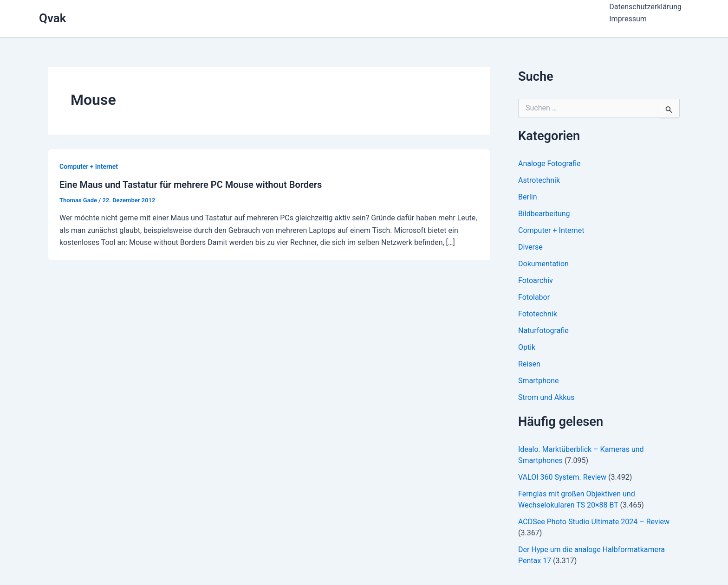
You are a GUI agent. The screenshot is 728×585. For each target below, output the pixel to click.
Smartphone (539, 381)
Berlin (528, 197)
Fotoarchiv (536, 280)
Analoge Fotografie (549, 164)
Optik (527, 347)
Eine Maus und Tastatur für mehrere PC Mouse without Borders (191, 185)
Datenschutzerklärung (645, 7)
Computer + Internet (89, 167)
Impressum (628, 19)
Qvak (52, 18)
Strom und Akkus (546, 397)
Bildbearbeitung (544, 214)
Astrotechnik (539, 180)
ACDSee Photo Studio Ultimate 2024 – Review (594, 522)
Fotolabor (534, 297)
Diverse (530, 247)
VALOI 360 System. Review (562, 477)
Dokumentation (543, 264)
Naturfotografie (543, 331)
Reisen (529, 364)
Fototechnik (538, 314)
